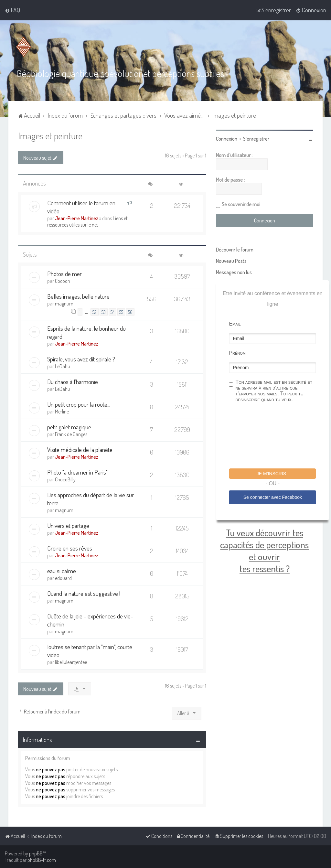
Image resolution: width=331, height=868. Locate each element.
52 (95, 312)
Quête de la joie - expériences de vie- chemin (90, 620)
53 (104, 312)
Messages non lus (234, 272)
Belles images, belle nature (78, 296)
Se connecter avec (273, 497)
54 (112, 312)
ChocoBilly (65, 479)
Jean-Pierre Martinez (77, 218)
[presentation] (278, 436)
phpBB (36, 853)
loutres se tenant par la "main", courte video (90, 650)
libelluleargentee (71, 662)
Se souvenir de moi (241, 204)
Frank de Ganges (71, 434)
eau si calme (62, 570)
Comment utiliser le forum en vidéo (81, 207)
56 (130, 312)
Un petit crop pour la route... (79, 404)
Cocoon (63, 281)
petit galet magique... (71, 427)
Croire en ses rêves (70, 548)
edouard (63, 578)
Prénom (237, 353)
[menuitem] (12, 10)
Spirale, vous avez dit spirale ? (81, 359)
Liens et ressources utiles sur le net (87, 221)
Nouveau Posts (231, 261)
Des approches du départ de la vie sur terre (91, 498)
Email (235, 323)
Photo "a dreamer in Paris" (77, 472)
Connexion (227, 138)
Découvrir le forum (235, 249)
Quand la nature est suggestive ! (84, 593)
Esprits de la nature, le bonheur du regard (86, 332)
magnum (64, 303)
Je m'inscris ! (273, 473)
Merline (62, 411)
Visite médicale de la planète (80, 449)
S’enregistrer (256, 138)
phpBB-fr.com (42, 860)
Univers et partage (68, 525)
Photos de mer (64, 273)
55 (121, 312)
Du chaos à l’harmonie (73, 381)
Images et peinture (50, 135)
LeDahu (63, 366)
